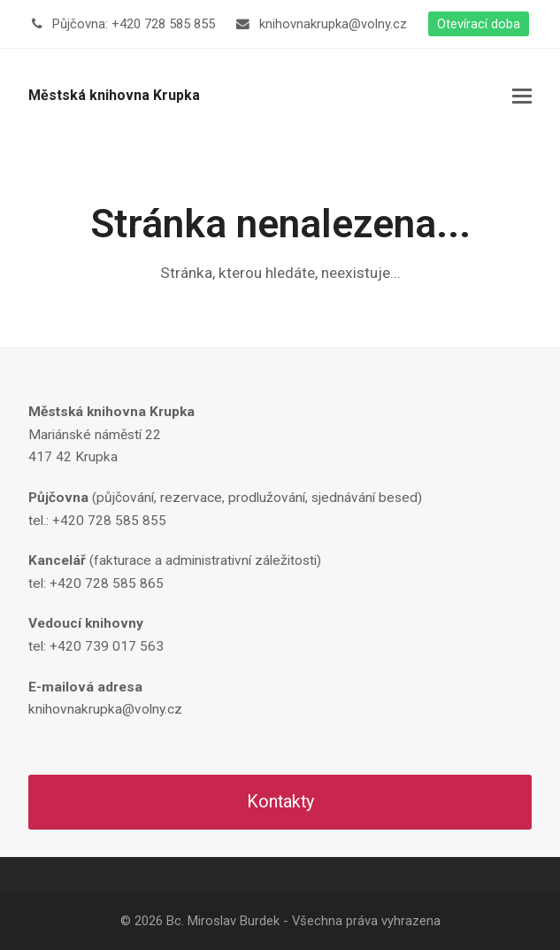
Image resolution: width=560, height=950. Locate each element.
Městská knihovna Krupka (114, 95)
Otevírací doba (479, 24)
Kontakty (280, 802)
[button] (522, 97)
